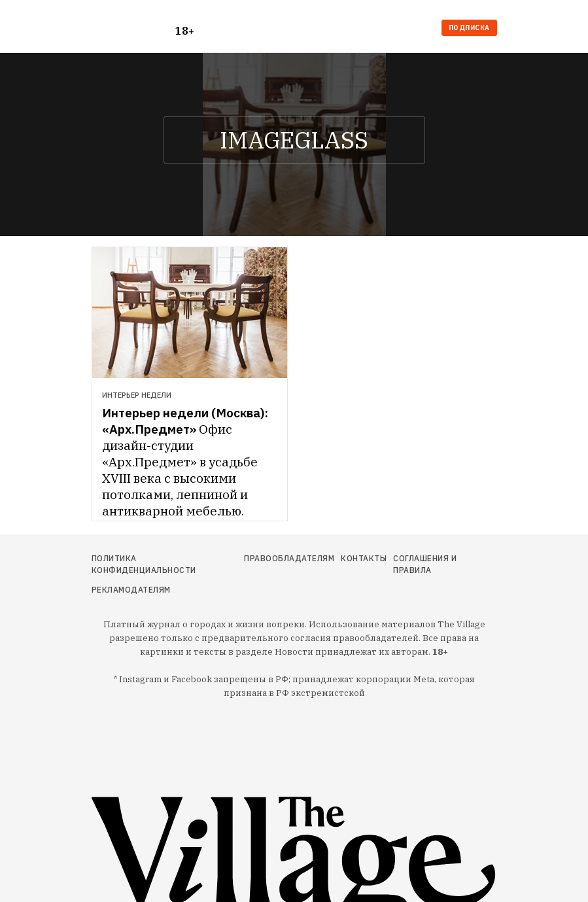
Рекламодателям (131, 590)
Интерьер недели (137, 395)
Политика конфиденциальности (144, 564)
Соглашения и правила (425, 564)
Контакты (364, 558)
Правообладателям (289, 558)
